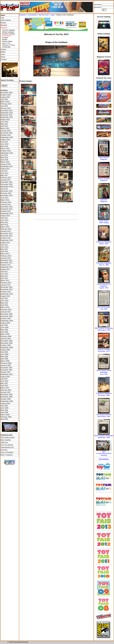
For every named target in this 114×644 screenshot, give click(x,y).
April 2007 (4, 386)
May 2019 (4, 146)
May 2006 (4, 410)
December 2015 (7, 191)
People (5, 39)
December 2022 (7, 111)
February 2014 (6, 202)
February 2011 (6, 283)
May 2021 (4, 124)
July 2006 (4, 406)
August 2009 (5, 323)
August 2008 (5, 350)
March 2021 (5, 128)
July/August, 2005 (104, 330)
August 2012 (5, 242)
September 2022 (7, 113)
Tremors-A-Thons (9, 45)
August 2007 (5, 377)
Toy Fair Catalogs (9, 30)
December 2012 (7, 233)
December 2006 (7, 394)
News (3, 15)
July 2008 (4, 352)
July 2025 (4, 99)
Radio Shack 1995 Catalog (104, 222)
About (3, 57)
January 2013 (6, 231)
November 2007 (7, 370)
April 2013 (4, 225)
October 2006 (6, 399)
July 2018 (4, 155)
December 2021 (7, 115)
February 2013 (6, 229)
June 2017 (5, 173)
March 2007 (5, 388)
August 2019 (5, 140)
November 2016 (7, 184)
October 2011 (6, 265)
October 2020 (6, 135)
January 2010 (6, 312)
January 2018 (6, 164)
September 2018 (7, 153)
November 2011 (7, 263)
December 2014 (7, 195)
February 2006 (6, 417)
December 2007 (7, 368)
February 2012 (6, 256)
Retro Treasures (7, 455)
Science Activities (104, 349)
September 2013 (7, 213)
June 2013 (5, 220)
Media (3, 52)
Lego (52, 15)
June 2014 (5, 198)
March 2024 (5, 102)
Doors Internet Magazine (104, 158)
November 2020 (7, 133)
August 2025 (5, 97)
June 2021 (5, 122)
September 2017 (7, 166)
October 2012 (6, 238)
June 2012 (5, 247)
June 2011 (5, 274)
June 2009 (5, 327)
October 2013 (6, 211)
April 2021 (4, 126)
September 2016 (7, 187)
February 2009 (6, 336)
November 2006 (7, 397)
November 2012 (7, 236)
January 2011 (6, 285)
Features (23, 15)
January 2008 (6, 365)
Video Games (6, 20)
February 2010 (6, 310)
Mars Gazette (6, 440)
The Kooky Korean (8, 437)
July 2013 (4, 218)
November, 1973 (104, 351)
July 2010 (4, 298)
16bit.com (4, 442)
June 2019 (5, 144)
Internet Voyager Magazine (104, 179)
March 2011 (5, 280)
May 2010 (4, 303)
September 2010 (7, 294)
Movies (3, 23)
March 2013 (5, 227)
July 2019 (4, 142)
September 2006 (7, 401)
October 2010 (6, 292)
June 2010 (5, 301)
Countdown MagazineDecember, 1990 (104, 394)
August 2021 (5, 119)
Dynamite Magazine (104, 201)
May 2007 (4, 383)
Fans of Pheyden (7, 452)
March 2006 (5, 415)
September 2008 (7, 348)
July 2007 (4, 379)
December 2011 (7, 260)
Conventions (32, 15)
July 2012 (4, 245)
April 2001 (4, 419)
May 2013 (4, 222)
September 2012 (7, 240)
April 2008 (4, 359)
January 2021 (6, 131)
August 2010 (5, 296)
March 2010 (5, 307)
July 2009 (4, 325)
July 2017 (4, 171)
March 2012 (5, 254)
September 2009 (7, 321)
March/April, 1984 (104, 416)
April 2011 (4, 278)
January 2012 (6, 258)
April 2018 (4, 160)
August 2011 (5, 269)
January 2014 (6, 204)
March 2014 (5, 200)
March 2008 (5, 361)
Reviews (4, 25)
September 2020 (7, 137)
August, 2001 (104, 288)
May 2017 (4, 175)
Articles (4, 49)
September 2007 (7, 374)
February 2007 (6, 390)
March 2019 (5, 149)
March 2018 (5, 162)
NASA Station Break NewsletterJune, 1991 (104, 372)
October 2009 (6, 318)
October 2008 (6, 345)
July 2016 (4, 189)
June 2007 (5, 381)
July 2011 (4, 272)
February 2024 (6, 104)
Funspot (5, 38)
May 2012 (4, 249)
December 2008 (7, 341)
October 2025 (6, 95)
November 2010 (7, 289)
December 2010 (7, 287)
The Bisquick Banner (104, 414)
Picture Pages (7, 41)
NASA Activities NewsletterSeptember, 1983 (104, 437)
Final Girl (4, 450)
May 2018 (4, 157)
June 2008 (5, 354)
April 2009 (4, 332)
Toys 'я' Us (6, 43)
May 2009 (4, 330)
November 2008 (7, 343)
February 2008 (6, 363)
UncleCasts (6, 47)
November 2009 (7, 316)
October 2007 (6, 372)
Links (3, 54)
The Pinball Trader (104, 307)
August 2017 (5, 169)
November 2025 (7, 93)
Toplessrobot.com (7, 447)
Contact (4, 59)
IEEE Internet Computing (104, 328)
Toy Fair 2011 (44, 15)
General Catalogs (9, 34)
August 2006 (5, 403)
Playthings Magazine (104, 242)
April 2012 (4, 251)
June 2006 (5, 408)
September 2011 (7, 267)
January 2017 (6, 180)
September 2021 (7, 117)
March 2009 (5, 334)
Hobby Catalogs (8, 32)
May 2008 (4, 356)
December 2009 (7, 314)
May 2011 (4, 276)
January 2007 (6, 392)
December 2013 (7, 207)
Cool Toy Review (7, 445)
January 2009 (6, 339)
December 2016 (7, 182)
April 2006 (4, 412)
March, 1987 (104, 244)
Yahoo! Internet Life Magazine (104, 285)
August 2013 (5, 216)
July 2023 (4, 106)
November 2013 (7, 209)
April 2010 (4, 305)
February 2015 (6, 193)
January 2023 (6, 108)
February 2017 (6, 178)
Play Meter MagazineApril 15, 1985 (104, 264)
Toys (3, 18)
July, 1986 (104, 309)
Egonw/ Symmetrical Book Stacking (104, 453)
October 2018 (6, 151)
